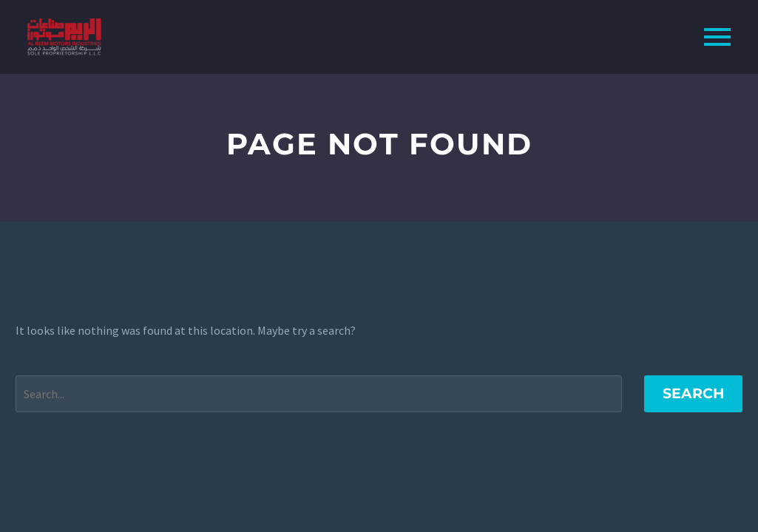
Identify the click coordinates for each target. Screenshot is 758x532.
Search (693, 393)
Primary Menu (717, 37)
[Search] (319, 394)
